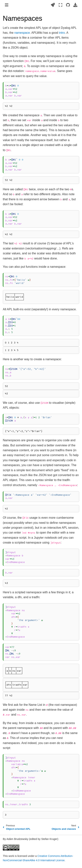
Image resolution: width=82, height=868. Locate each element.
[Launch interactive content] (53, 5)
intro (62, 33)
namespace (22, 33)
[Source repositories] (68, 5)
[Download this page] (75, 5)
